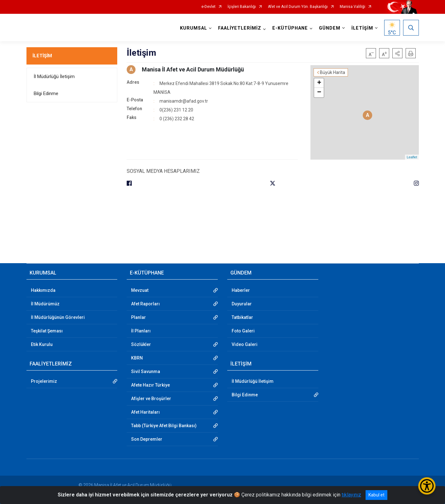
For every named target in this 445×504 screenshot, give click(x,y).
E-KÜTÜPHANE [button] (290, 28)
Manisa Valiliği (353, 7)
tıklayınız (351, 495)
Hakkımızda (43, 290)
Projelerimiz (44, 381)
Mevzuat (140, 290)
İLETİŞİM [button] (362, 28)
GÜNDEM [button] (330, 28)
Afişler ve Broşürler (151, 399)
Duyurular (242, 304)
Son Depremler (147, 439)
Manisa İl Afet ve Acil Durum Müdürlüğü (193, 69)
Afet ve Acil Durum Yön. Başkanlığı (298, 7)
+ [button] (319, 83)
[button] (397, 53)
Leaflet (412, 157)
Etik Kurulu (42, 344)
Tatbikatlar (242, 317)
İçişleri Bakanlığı (242, 7)
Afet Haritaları (145, 412)
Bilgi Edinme (46, 93)
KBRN (137, 358)
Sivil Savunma (146, 371)
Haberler (241, 290)
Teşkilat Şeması (47, 331)
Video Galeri (245, 344)
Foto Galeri (243, 331)
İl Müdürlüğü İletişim (54, 76)
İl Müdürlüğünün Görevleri (58, 317)
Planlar (139, 317)
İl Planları (141, 331)
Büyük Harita (332, 72)
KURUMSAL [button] (194, 28)
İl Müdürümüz (45, 304)
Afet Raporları (145, 304)
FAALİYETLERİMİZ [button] (240, 28)
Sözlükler (141, 344)
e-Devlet (208, 7)
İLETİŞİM (42, 56)
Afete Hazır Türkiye (150, 385)
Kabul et (376, 495)
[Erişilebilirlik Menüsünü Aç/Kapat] (427, 486)
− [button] (319, 93)
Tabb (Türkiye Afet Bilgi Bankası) (164, 426)
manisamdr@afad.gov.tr (184, 101)
